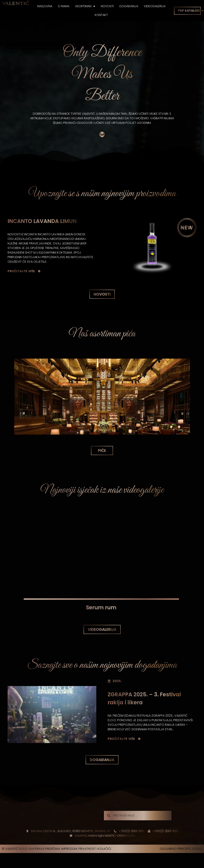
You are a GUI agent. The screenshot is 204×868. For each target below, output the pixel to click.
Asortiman (85, 6)
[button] (102, 294)
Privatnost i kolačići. (95, 849)
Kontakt (101, 15)
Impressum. (70, 849)
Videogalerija (155, 6)
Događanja (129, 6)
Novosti (107, 6)
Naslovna (45, 6)
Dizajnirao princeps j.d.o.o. (181, 849)
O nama (64, 6)
